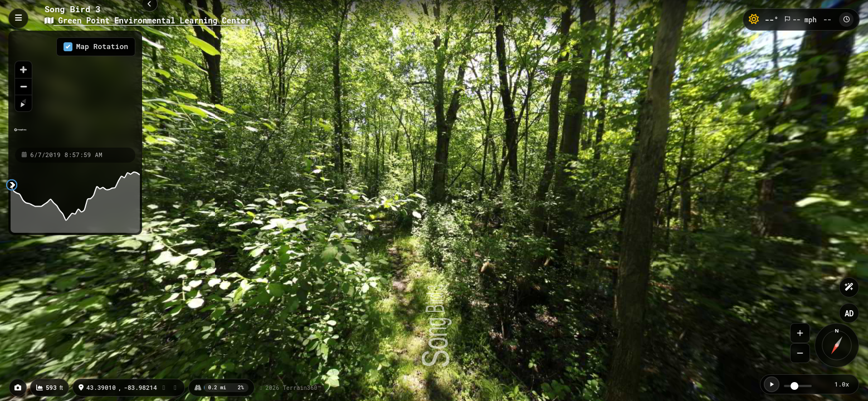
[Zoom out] (23, 86)
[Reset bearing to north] (23, 103)
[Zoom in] (23, 70)
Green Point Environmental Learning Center (147, 20)
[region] (75, 89)
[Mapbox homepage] (20, 135)
